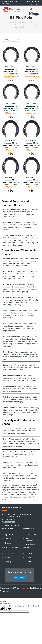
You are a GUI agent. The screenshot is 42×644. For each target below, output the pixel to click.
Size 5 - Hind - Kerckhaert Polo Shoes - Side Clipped (32, 143)
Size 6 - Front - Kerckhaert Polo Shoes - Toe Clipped (10, 106)
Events (29, 557)
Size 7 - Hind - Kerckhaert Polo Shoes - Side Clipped (32, 180)
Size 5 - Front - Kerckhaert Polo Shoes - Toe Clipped (32, 69)
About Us (29, 553)
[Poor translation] (8, 609)
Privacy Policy (31, 534)
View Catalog (31, 544)
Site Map (8, 562)
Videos (28, 2)
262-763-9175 (10, 520)
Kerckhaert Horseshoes (23, 25)
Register (37, 4)
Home (12, 23)
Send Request (19, 577)
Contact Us (9, 553)
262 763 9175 (6, 3)
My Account (9, 535)
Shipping (8, 543)
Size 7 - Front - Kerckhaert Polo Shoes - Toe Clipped (32, 106)
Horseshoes (22, 23)
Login (32, 4)
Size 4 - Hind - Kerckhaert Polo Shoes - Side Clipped (10, 143)
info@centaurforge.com (10, 1)
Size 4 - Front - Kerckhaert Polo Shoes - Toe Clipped (10, 69)
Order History (10, 539)
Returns (8, 557)
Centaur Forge (25, 588)
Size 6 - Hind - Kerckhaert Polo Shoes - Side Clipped (10, 180)
